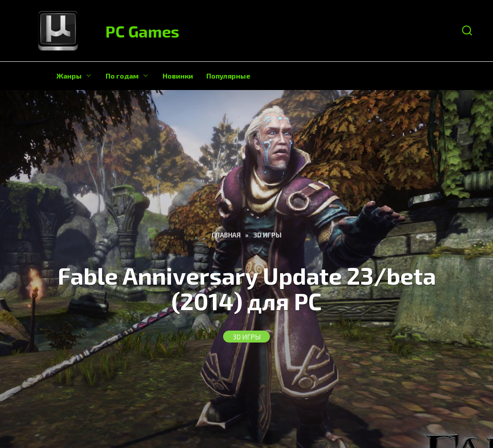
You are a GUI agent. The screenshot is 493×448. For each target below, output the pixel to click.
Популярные (228, 76)
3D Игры (247, 337)
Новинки (178, 76)
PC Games (142, 31)
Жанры (69, 76)
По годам (122, 76)
